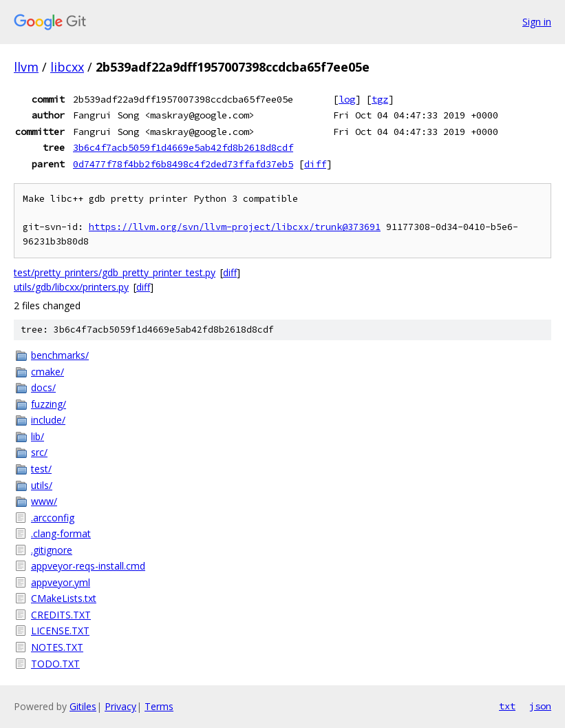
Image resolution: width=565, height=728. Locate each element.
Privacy (120, 706)
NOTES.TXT (57, 647)
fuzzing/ (49, 404)
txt (507, 706)
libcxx (67, 67)
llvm (26, 67)
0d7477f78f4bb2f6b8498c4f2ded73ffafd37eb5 (183, 164)
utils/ (42, 485)
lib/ (38, 436)
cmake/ (47, 372)
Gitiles (83, 706)
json (540, 706)
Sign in (537, 22)
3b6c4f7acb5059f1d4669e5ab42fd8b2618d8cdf (183, 147)
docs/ (43, 387)
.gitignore (52, 550)
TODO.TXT (55, 664)
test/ (41, 469)
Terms (159, 706)
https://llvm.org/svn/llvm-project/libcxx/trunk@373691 (235, 227)
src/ (39, 452)
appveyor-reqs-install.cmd (88, 566)
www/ (44, 501)
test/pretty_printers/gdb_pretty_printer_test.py (115, 272)
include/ (48, 420)
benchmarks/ (60, 355)
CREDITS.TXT (61, 615)
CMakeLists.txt (64, 598)
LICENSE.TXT (60, 631)
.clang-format (61, 533)
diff (315, 164)
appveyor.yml (61, 582)
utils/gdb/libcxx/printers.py (71, 287)
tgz (380, 99)
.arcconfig (53, 518)
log (347, 99)
